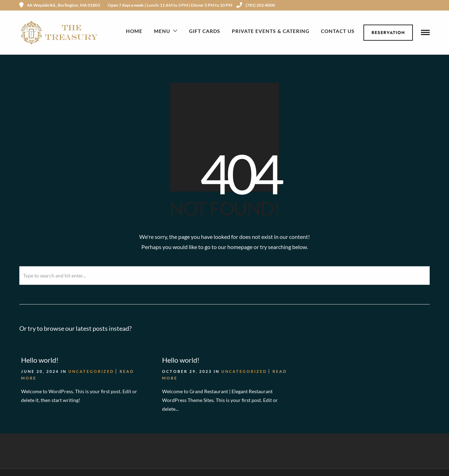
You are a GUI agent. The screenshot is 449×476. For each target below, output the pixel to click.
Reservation (388, 33)
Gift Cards (205, 31)
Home (134, 31)
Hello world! (40, 359)
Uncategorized (91, 371)
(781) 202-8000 (256, 5)
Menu (162, 31)
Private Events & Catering (271, 31)
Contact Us (338, 31)
